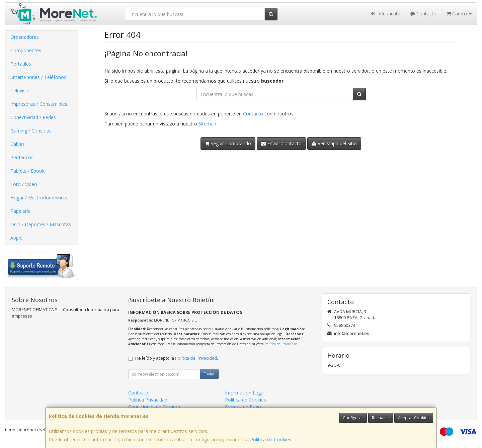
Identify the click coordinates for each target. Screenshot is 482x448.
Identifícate (386, 14)
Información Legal (245, 393)
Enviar (209, 374)
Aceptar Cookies (414, 418)
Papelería (20, 211)
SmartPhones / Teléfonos (38, 77)
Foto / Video (24, 184)
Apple (16, 238)
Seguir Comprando (228, 143)
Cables (18, 144)
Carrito (459, 14)
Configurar (353, 418)
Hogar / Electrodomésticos (39, 198)
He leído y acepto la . (177, 358)
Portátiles (21, 64)
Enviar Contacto (281, 143)
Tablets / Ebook (27, 171)
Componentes (26, 50)
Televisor (20, 91)
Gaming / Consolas (31, 131)
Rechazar (381, 418)
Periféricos (22, 157)
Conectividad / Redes (33, 117)
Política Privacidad (148, 400)
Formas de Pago (243, 407)
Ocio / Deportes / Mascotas (41, 224)
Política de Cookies (271, 439)
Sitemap (207, 124)
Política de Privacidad (281, 344)
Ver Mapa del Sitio (334, 143)
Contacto (423, 14)
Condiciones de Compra (154, 407)
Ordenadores (25, 37)
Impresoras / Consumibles (39, 104)
